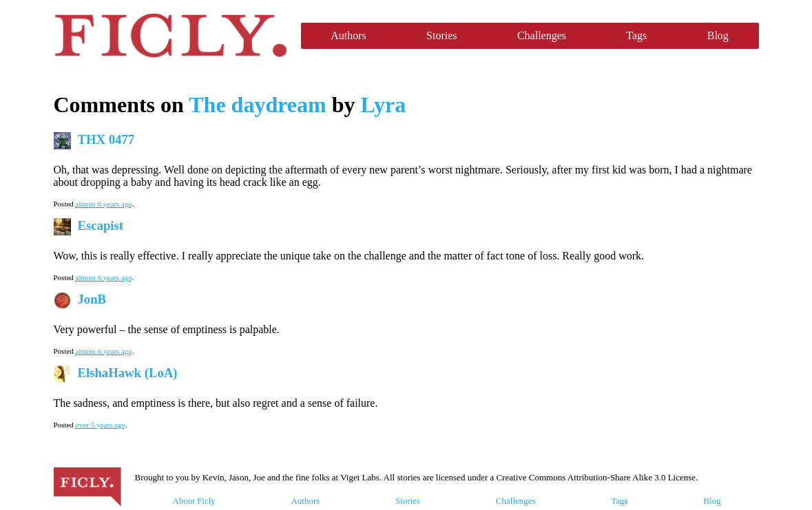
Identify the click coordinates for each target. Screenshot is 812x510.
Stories (441, 35)
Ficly (170, 36)
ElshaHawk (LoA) (128, 373)
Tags (636, 35)
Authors (348, 35)
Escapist (101, 225)
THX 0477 (106, 139)
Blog (718, 35)
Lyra (383, 105)
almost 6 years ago (104, 204)
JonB (92, 299)
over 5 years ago (101, 425)
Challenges (542, 35)
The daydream (257, 105)
